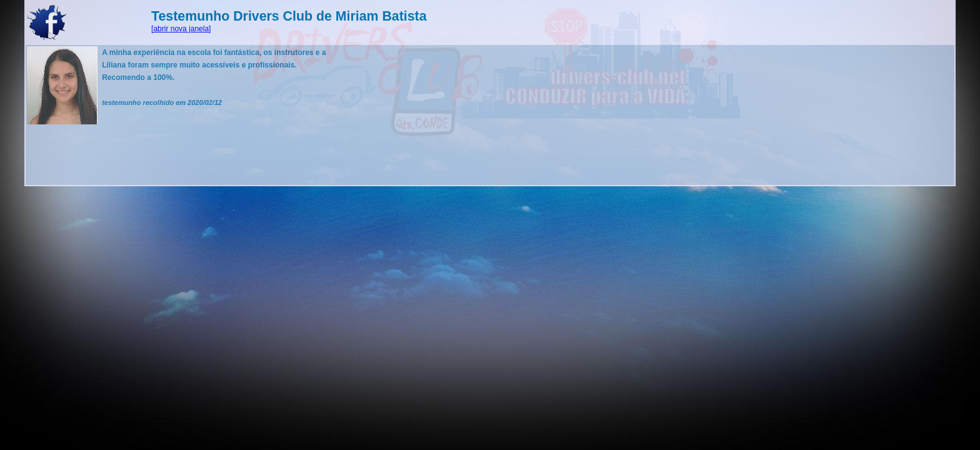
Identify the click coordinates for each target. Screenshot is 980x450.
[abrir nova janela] (181, 29)
